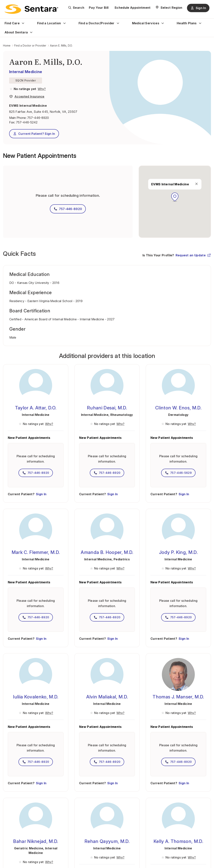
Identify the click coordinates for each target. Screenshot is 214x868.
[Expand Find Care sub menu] (23, 23)
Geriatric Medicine (29, 848)
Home (7, 45)
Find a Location (49, 23)
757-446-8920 (38, 118)
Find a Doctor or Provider (30, 45)
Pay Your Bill (99, 8)
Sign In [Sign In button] (198, 8)
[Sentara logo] (31, 9)
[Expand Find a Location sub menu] (64, 23)
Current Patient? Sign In (34, 134)
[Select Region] (169, 8)
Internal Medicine (26, 72)
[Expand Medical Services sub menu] (163, 23)
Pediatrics (122, 559)
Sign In (41, 494)
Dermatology (178, 415)
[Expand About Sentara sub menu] (31, 32)
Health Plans (187, 23)
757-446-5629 (178, 473)
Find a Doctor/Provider (97, 23)
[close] (196, 184)
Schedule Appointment (132, 8)
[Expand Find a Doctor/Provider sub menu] (118, 23)
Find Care (12, 23)
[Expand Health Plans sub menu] (200, 23)
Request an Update (193, 255)
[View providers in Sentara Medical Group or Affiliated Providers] (41, 89)
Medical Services (146, 23)
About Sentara (16, 32)
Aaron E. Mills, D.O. (61, 45)
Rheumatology (122, 415)
